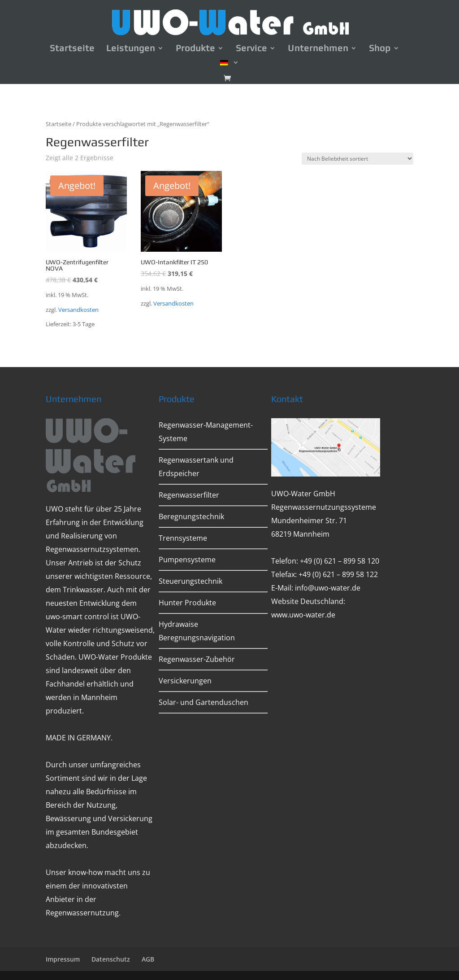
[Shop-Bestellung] (357, 159)
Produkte (195, 49)
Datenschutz (111, 959)
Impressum (63, 959)
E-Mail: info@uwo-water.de (316, 588)
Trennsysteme (183, 538)
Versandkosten (78, 310)
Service (251, 49)
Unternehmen (318, 49)
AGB (148, 959)
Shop (380, 49)
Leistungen (131, 49)
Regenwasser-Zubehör (197, 659)
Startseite (72, 49)
